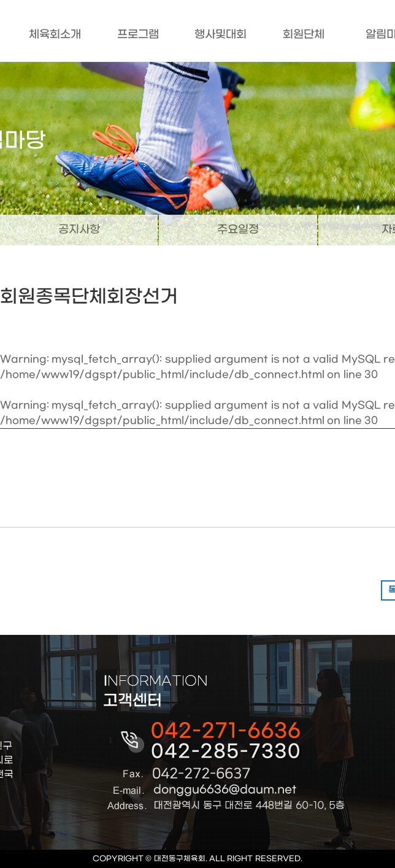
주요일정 (238, 230)
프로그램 (138, 35)
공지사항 (79, 230)
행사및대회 (221, 35)
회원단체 (304, 35)
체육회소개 (55, 35)
